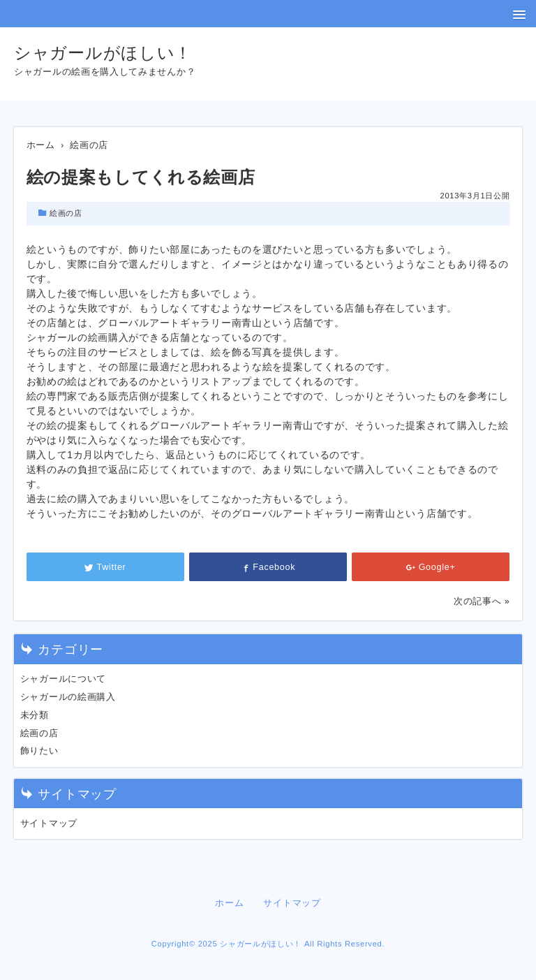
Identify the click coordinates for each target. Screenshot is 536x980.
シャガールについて (63, 679)
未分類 (35, 715)
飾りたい (39, 751)
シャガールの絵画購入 (68, 697)
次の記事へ (478, 601)
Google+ (431, 567)
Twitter (105, 567)
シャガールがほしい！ (103, 53)
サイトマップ (49, 824)
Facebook (268, 567)
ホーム (229, 903)
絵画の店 (66, 213)
